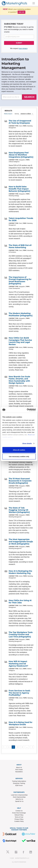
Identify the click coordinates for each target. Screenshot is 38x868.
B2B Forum (19, 785)
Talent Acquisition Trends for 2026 (21, 219)
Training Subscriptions (19, 781)
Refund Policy (19, 815)
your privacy (23, 48)
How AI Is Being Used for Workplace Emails (21, 723)
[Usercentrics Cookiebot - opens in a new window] (27, 410)
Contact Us (19, 811)
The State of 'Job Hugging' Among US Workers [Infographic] (19, 510)
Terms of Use (19, 817)
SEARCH (29, 97)
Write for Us (19, 799)
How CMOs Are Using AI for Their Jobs (20, 602)
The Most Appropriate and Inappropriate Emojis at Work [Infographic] (21, 542)
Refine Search (8, 114)
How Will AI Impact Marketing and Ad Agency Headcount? (18, 664)
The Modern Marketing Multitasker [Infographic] (21, 314)
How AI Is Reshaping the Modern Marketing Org (20, 572)
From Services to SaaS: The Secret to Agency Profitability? (20, 693)
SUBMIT (19, 43)
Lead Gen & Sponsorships (19, 795)
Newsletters (19, 772)
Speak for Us (19, 801)
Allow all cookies (19, 450)
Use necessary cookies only (19, 456)
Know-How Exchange (19, 813)
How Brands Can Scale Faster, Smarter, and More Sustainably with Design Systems (19, 380)
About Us (19, 767)
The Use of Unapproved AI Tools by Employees (20, 122)
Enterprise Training (19, 783)
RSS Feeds (19, 770)
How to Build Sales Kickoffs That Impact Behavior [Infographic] (19, 189)
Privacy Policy (19, 819)
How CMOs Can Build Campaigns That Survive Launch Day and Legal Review (20, 341)
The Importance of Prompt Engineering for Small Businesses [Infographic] (20, 280)
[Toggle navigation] (34, 3)
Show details (27, 443)
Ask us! (21, 12)
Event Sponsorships (19, 797)
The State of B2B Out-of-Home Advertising (20, 246)
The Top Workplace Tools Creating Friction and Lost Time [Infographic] (21, 635)
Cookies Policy (19, 821)
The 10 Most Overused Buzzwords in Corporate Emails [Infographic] (20, 481)
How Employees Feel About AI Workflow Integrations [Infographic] (21, 155)
